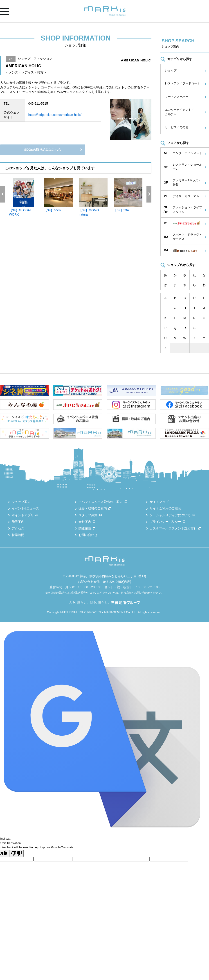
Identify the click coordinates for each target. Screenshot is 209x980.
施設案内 (18, 522)
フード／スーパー (177, 97)
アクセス (18, 528)
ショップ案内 (21, 502)
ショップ (171, 70)
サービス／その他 (177, 127)
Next (149, 194)
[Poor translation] (16, 853)
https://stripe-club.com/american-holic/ (55, 115)
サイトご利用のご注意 (165, 508)
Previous (2, 194)
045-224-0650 (113, 582)
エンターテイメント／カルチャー (180, 112)
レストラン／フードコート (182, 83)
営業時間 (18, 535)
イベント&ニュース (25, 508)
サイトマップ (159, 502)
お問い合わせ (88, 535)
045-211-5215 (38, 104)
